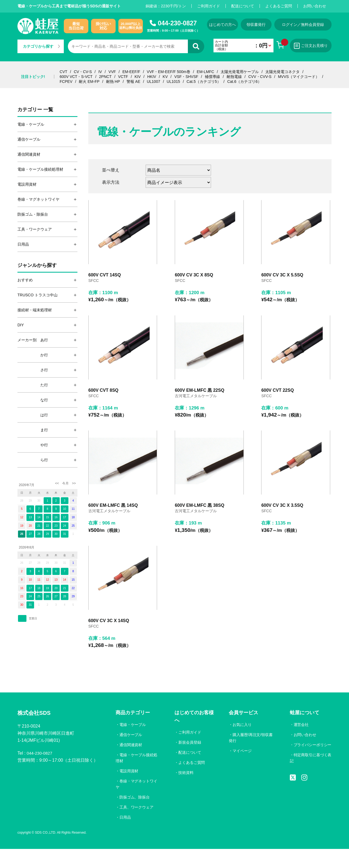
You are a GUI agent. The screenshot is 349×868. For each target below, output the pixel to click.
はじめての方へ (224, 25)
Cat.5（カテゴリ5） (204, 82)
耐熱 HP (113, 82)
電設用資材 (129, 789)
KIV (138, 77)
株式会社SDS (36, 732)
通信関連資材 (131, 763)
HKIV (152, 77)
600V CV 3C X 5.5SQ (282, 280)
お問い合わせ (315, 6)
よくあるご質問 (279, 6)
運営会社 (301, 743)
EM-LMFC (206, 72)
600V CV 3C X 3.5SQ (282, 519)
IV (100, 72)
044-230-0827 (177, 23)
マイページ (242, 769)
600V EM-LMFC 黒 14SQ (113, 519)
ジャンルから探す (37, 265)
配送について (243, 6)
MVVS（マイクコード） (299, 77)
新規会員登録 (190, 761)
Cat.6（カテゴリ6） (244, 82)
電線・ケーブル (133, 743)
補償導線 (212, 77)
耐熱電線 (234, 77)
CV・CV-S (83, 72)
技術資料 (186, 791)
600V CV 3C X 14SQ (109, 639)
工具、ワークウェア (137, 826)
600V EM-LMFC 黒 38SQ (199, 519)
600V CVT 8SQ (103, 400)
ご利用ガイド (209, 6)
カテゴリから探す (41, 46)
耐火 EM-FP (89, 82)
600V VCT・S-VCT (76, 77)
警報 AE (133, 82)
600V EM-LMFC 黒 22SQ (199, 400)
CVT (64, 72)
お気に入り (242, 743)
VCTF (123, 77)
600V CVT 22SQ (277, 400)
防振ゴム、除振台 (135, 816)
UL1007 (153, 82)
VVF (112, 72)
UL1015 (173, 82)
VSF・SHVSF (186, 77)
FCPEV (66, 82)
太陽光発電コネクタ (282, 72)
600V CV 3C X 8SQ (194, 280)
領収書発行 (261, 25)
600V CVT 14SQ (105, 280)
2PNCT (105, 77)
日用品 (125, 836)
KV (165, 77)
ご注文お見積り (316, 46)
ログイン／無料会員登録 (309, 25)
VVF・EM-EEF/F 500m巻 (168, 72)
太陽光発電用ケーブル (240, 72)
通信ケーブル (131, 753)
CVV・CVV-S (260, 77)
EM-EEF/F (131, 72)
